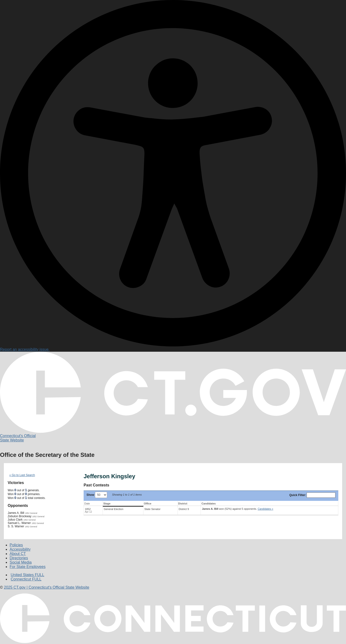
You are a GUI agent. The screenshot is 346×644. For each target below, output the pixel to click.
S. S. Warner (16, 526)
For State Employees (28, 567)
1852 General (31, 513)
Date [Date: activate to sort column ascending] (87, 504)
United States (27, 575)
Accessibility (20, 549)
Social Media (21, 562)
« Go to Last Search (22, 475)
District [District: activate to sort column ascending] (183, 504)
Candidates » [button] (265, 509)
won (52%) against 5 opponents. (238, 509)
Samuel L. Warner (19, 523)
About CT (18, 554)
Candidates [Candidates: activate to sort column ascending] (208, 504)
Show (97, 495)
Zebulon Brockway (20, 516)
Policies (16, 545)
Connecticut (26, 579)
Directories (19, 558)
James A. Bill (16, 513)
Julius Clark (15, 520)
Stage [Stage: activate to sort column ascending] (107, 504)
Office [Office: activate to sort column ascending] (148, 504)
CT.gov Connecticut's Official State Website (46, 587)
